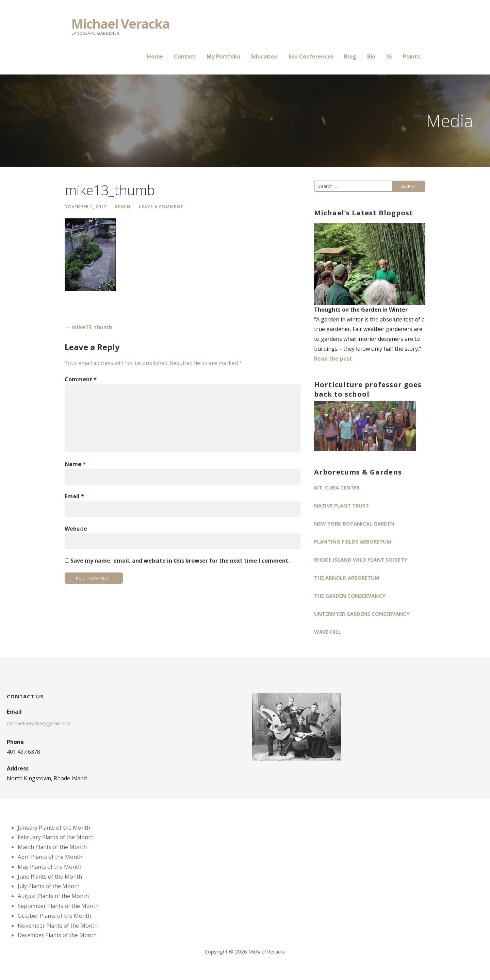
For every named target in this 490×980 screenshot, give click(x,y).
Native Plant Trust (341, 505)
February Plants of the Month (56, 837)
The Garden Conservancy (350, 596)
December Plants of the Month (57, 935)
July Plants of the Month (49, 886)
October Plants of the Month (54, 916)
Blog (350, 56)
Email (74, 496)
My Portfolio (223, 56)
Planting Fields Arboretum (353, 542)
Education (264, 56)
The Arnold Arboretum (347, 578)
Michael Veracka (120, 23)
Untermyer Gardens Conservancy (362, 614)
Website (76, 529)
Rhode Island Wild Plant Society (361, 560)
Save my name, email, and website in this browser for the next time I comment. (180, 561)
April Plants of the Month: (51, 857)
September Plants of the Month (58, 906)
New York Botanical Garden (354, 524)
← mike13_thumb (88, 327)
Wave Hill (328, 632)
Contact (185, 56)
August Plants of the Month (53, 896)
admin (123, 206)
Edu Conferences (311, 56)
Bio (371, 56)
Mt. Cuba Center (337, 487)
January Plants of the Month (54, 828)
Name (75, 464)
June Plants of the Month (50, 877)
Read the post (333, 359)
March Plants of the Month (52, 847)
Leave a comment (161, 206)
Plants (411, 56)
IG (389, 56)
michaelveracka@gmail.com (38, 723)
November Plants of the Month (58, 926)
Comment (81, 379)
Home (155, 56)
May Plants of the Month (50, 867)
